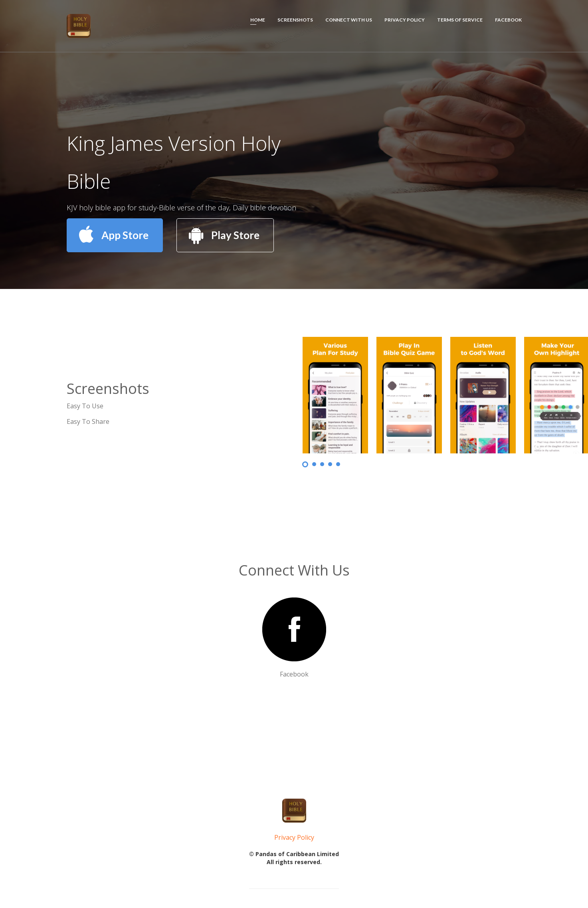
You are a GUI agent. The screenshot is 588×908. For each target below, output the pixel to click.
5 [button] (338, 464)
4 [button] (330, 464)
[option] (479, 395)
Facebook (508, 20)
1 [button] (305, 464)
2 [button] (314, 464)
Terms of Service (460, 20)
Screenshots (295, 20)
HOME (258, 20)
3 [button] (322, 464)
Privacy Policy (405, 20)
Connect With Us (349, 20)
